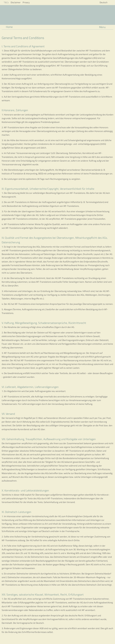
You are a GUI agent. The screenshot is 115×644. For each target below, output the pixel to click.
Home (9, 27)
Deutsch (104, 2)
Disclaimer (16, 2)
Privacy (26, 2)
